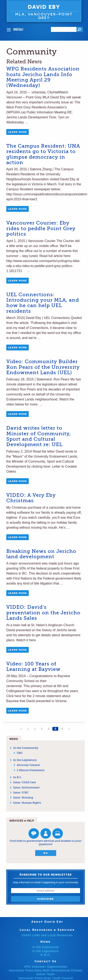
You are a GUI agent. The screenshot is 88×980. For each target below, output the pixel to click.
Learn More (17, 132)
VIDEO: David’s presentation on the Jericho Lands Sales (43, 613)
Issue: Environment (26, 787)
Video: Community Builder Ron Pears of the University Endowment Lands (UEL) (43, 367)
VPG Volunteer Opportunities (46, 967)
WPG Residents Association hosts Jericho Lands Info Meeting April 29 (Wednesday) (43, 77)
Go (46, 853)
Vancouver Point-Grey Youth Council (45, 978)
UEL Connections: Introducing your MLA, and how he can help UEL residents (43, 303)
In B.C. (18, 777)
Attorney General (28, 765)
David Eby (44, 7)
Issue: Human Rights (27, 803)
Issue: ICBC (21, 792)
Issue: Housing (23, 797)
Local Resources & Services (47, 930)
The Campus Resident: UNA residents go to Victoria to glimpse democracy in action (43, 154)
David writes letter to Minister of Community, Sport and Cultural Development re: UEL (39, 436)
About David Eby (47, 922)
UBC (20, 753)
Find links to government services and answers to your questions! (46, 843)
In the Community (26, 748)
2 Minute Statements (31, 770)
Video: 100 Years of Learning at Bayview (33, 666)
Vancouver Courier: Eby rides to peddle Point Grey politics (41, 228)
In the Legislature (25, 760)
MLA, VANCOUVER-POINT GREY (44, 16)
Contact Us (46, 961)
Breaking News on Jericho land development (41, 554)
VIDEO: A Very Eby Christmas (31, 498)
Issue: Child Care (25, 782)
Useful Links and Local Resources (47, 935)
